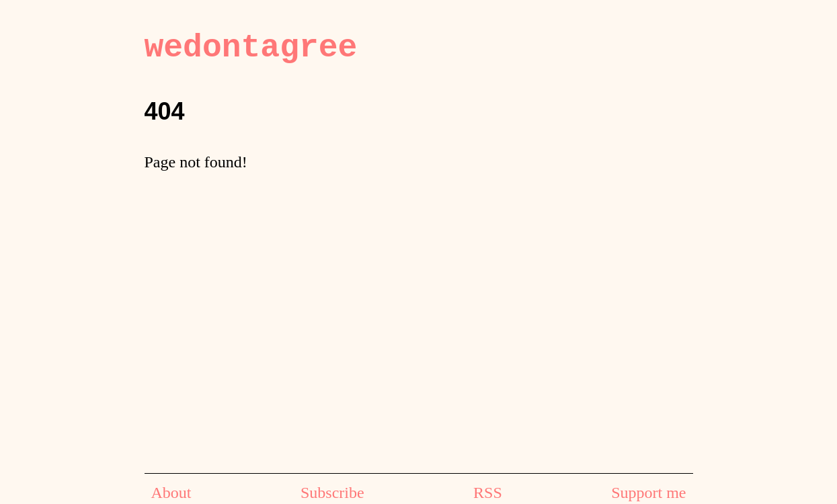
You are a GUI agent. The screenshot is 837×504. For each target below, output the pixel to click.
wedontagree (251, 48)
